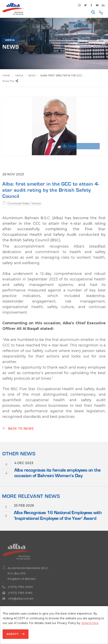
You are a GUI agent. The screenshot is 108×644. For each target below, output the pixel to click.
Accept (13, 634)
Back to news (21, 431)
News (32, 75)
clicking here (90, 623)
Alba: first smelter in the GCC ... (62, 75)
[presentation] (6, 465)
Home (6, 75)
